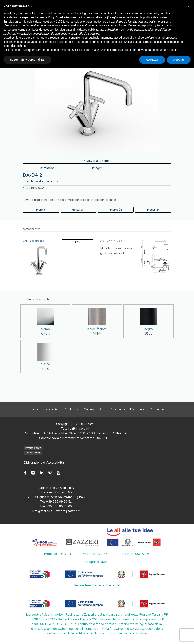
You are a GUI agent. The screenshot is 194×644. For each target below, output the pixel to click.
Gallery (89, 409)
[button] (189, 7)
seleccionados (83, 22)
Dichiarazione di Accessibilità (44, 463)
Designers (137, 409)
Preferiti (41, 210)
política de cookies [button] (155, 17)
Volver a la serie (96, 161)
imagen (97, 168)
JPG (77, 242)
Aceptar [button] (179, 60)
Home (34, 409)
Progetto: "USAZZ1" (58, 554)
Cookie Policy (33, 453)
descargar (78, 210)
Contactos (157, 409)
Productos (71, 409)
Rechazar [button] (152, 60)
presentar (153, 210)
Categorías (51, 409)
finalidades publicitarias (88, 30)
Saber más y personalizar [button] (27, 60)
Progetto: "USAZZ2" (96, 554)
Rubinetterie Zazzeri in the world (97, 585)
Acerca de (118, 409)
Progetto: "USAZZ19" (135, 554)
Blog (102, 409)
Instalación (47, 168)
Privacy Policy (33, 448)
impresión (116, 210)
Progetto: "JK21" (97, 562)
